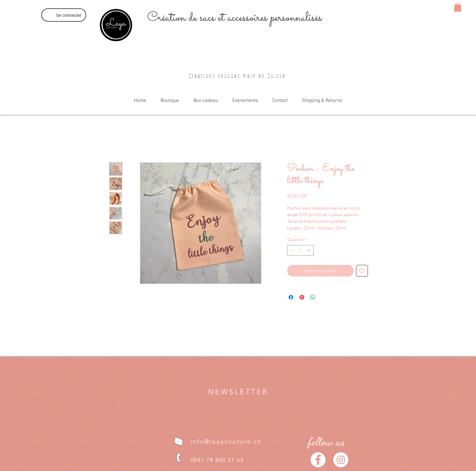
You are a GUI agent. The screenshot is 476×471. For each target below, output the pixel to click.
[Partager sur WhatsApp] (313, 297)
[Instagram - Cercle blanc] (341, 460)
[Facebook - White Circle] (318, 460)
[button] (458, 7)
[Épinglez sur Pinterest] (302, 297)
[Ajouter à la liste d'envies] (362, 271)
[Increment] (309, 250)
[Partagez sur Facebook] (291, 297)
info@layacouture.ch (226, 441)
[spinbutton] (300, 250)
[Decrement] (292, 250)
